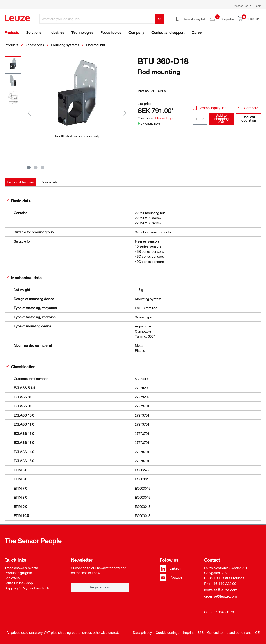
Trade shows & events (21, 568)
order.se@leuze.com (221, 596)
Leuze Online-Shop (19, 583)
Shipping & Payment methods (27, 588)
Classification (20, 367)
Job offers (12, 578)
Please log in (165, 118)
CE (257, 632)
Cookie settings (168, 632)
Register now (100, 587)
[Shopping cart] (248, 19)
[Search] (160, 19)
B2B (200, 632)
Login (258, 6)
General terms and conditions (229, 632)
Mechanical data (23, 278)
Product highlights (18, 573)
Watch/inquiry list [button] (209, 108)
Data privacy (142, 632)
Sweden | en (241, 6)
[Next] (125, 113)
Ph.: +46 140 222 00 (220, 584)
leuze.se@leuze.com (221, 590)
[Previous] (29, 113)
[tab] (20, 182)
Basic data (18, 201)
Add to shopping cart (222, 119)
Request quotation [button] (249, 119)
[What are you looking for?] (98, 19)
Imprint (188, 632)
